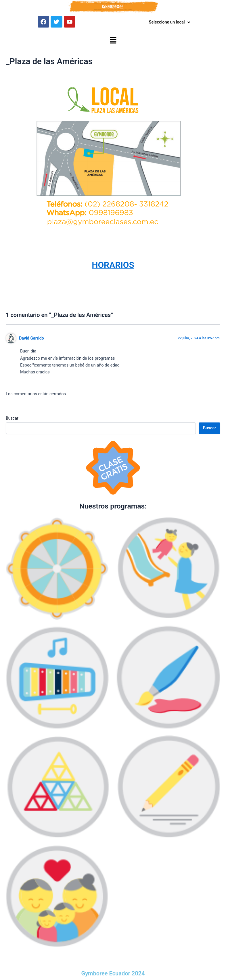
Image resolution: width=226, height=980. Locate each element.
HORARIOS (113, 266)
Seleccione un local (170, 23)
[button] (113, 42)
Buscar (12, 420)
